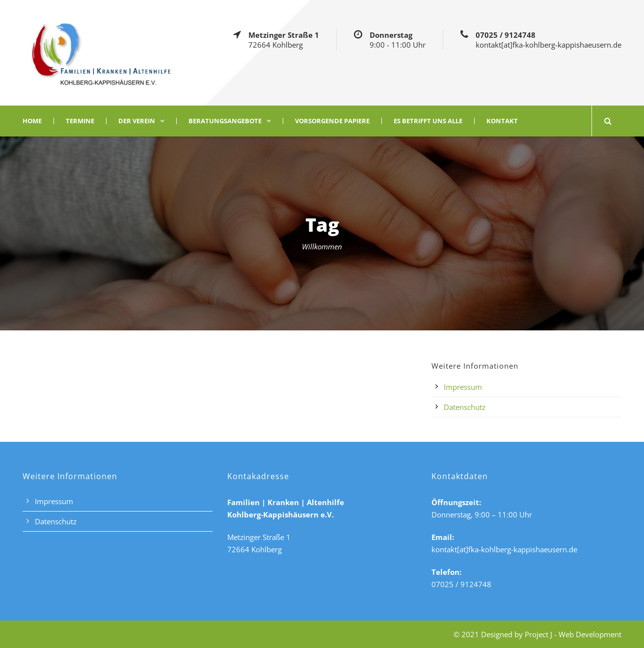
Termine (80, 121)
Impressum (463, 387)
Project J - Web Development (573, 634)
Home (32, 121)
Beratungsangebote (225, 121)
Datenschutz (465, 407)
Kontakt (502, 121)
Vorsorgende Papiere (332, 121)
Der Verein (137, 121)
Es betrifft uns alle (428, 121)
